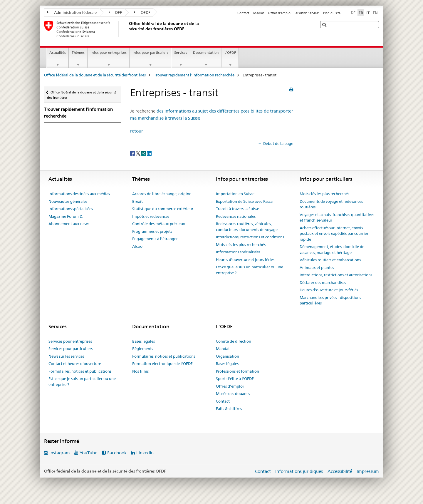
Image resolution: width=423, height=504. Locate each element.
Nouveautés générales (68, 201)
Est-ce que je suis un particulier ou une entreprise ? (250, 270)
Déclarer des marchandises (323, 282)
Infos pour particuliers (150, 52)
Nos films (140, 371)
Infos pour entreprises (109, 52)
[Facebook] (133, 153)
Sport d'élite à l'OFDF (235, 379)
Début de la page (278, 143)
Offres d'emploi (280, 13)
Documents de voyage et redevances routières (331, 204)
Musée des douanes (233, 394)
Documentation (206, 52)
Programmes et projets (152, 231)
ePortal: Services (307, 13)
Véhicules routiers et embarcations (330, 260)
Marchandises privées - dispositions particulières (330, 300)
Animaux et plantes (317, 267)
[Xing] (144, 153)
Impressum (368, 471)
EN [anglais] (375, 13)
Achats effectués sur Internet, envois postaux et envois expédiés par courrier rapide (334, 233)
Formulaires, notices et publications (80, 371)
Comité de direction (234, 341)
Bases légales (143, 341)
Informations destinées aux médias (79, 194)
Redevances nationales (236, 216)
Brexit (137, 201)
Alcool (138, 246)
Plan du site (332, 13)
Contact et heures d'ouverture (75, 364)
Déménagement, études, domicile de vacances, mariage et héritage (332, 250)
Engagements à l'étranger (155, 239)
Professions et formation (237, 371)
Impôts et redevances (151, 216)
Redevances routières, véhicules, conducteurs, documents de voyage (247, 227)
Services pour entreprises (70, 341)
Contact (243, 13)
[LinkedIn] (149, 153)
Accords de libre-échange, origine (162, 194)
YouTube (88, 453)
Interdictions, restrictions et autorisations (336, 275)
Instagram (60, 453)
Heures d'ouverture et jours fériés (245, 259)
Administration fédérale (72, 12)
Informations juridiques (299, 471)
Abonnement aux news (69, 224)
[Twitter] (139, 153)
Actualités (58, 52)
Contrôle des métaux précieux (159, 224)
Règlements (143, 349)
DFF (115, 12)
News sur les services (66, 356)
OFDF (142, 12)
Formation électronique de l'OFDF (162, 364)
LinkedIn (145, 453)
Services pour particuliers (70, 349)
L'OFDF (230, 52)
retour (137, 131)
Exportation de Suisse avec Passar (245, 201)
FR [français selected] (361, 13)
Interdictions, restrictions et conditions (250, 237)
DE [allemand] (353, 13)
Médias (259, 13)
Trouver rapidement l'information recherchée (194, 75)
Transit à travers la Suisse (237, 209)
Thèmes (78, 52)
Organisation (228, 356)
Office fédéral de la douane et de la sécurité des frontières (95, 75)
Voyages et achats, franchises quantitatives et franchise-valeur (337, 217)
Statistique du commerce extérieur (163, 209)
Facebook (117, 453)
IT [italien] (368, 13)
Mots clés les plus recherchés (241, 245)
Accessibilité (340, 471)
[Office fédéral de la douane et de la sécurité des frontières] (128, 29)
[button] (325, 25)
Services (181, 52)
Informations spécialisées (71, 209)
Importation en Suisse (235, 194)
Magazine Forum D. (66, 216)
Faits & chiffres (229, 408)
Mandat (223, 349)
